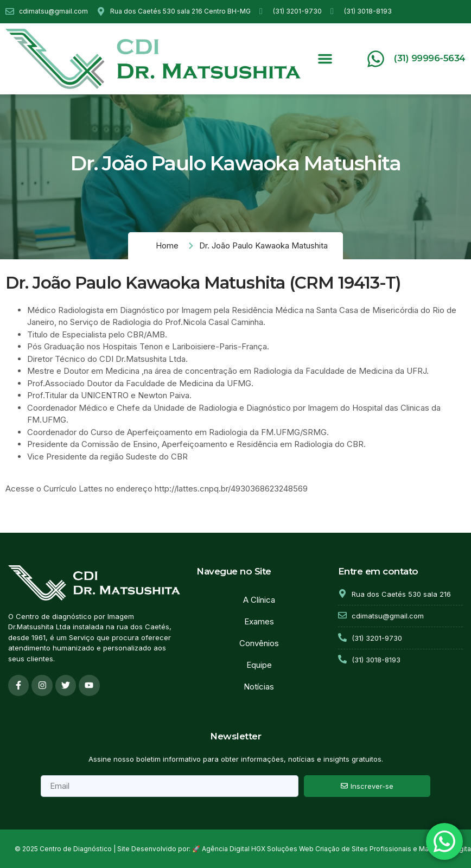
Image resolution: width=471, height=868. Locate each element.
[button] (325, 59)
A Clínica (259, 600)
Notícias (259, 687)
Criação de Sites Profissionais (363, 849)
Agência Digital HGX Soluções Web (258, 849)
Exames (259, 621)
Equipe (259, 665)
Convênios (259, 643)
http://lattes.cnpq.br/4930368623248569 (231, 489)
